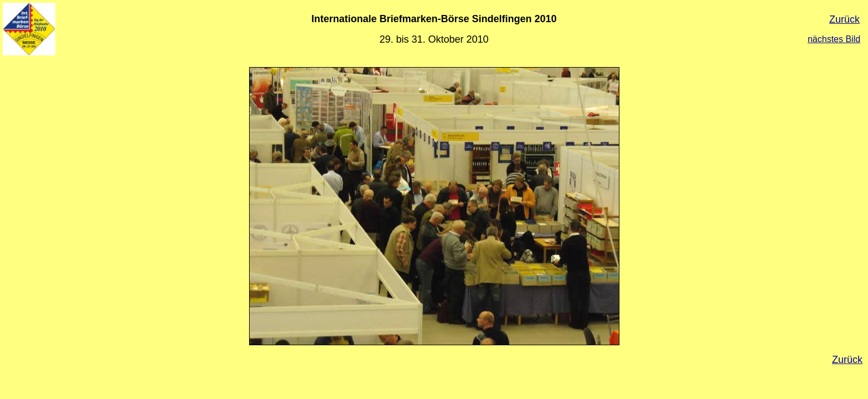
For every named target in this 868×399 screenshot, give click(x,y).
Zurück (844, 19)
